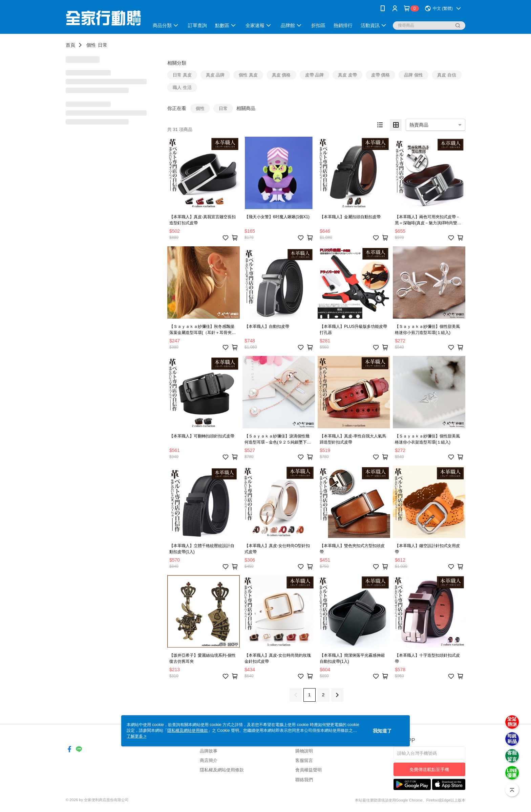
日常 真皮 (182, 75)
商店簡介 (209, 760)
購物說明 (304, 751)
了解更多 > (136, 736)
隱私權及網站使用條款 (222, 770)
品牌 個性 (413, 75)
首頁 (70, 45)
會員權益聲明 (309, 770)
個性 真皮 (248, 75)
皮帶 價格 (381, 75)
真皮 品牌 (215, 75)
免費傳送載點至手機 (429, 770)
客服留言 (304, 760)
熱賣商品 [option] (419, 125)
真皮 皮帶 (347, 75)
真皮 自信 (447, 75)
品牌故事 (209, 751)
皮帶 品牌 (315, 75)
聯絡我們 (304, 780)
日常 (103, 45)
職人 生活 (182, 87)
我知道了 (382, 731)
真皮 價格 (281, 75)
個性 (91, 45)
